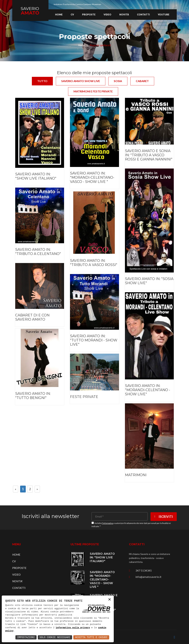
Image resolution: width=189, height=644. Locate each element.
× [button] (110, 600)
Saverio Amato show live (81, 81)
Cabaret (142, 81)
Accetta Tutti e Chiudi (91, 637)
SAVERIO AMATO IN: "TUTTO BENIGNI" (33, 396)
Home (59, 15)
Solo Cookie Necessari (55, 637)
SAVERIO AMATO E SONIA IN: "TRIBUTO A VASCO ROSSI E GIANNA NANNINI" (149, 155)
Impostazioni (26, 637)
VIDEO (16, 575)
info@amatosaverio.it (148, 577)
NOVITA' (17, 581)
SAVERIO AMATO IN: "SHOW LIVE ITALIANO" (36, 176)
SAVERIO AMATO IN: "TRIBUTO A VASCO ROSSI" (94, 263)
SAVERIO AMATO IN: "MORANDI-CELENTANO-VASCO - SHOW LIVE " (92, 177)
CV (72, 15)
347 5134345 (144, 570)
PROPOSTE (19, 568)
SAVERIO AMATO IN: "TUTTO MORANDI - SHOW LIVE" (94, 340)
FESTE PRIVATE (84, 397)
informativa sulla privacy (73, 628)
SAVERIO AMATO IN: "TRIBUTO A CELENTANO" (38, 252)
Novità (124, 15)
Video (107, 15)
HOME (16, 555)
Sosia (118, 81)
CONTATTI (19, 588)
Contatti (143, 15)
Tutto (42, 81)
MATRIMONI (136, 475)
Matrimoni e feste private (93, 91)
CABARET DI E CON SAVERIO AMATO (32, 317)
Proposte (89, 15)
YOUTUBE (164, 15)
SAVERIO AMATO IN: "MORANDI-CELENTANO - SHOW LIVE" (148, 390)
